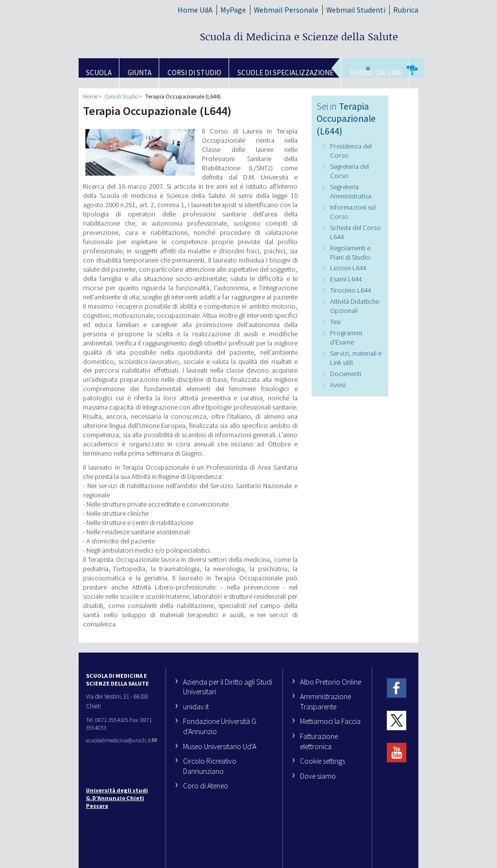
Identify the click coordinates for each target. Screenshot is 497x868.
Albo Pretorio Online (331, 682)
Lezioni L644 (348, 268)
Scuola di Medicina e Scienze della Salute (299, 36)
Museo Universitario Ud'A (220, 746)
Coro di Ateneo (206, 786)
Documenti (346, 374)
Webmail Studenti (356, 10)
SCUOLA (99, 73)
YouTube (397, 753)
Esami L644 (346, 279)
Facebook (397, 688)
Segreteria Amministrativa (351, 191)
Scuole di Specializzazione (285, 73)
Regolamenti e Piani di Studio (350, 253)
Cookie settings (323, 761)
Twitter (397, 720)
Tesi (335, 322)
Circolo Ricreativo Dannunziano (210, 766)
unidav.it (196, 706)
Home (90, 96)
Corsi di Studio (194, 73)
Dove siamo (318, 776)
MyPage (233, 10)
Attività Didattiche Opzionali (355, 306)
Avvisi (338, 385)
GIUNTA (140, 73)
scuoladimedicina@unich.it (121, 740)
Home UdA (195, 10)
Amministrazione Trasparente (325, 701)
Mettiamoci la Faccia (330, 721)
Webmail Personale (286, 10)
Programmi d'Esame (346, 337)
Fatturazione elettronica (319, 741)
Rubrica (406, 10)
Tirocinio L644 (350, 290)
